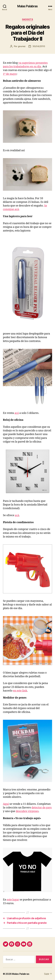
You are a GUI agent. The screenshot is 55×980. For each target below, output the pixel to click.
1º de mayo (10, 74)
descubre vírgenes (27, 811)
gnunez (22, 46)
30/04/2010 (39, 46)
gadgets (28, 19)
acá (17, 413)
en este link (20, 691)
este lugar (13, 900)
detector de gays (42, 808)
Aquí (6, 804)
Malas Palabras (28, 6)
